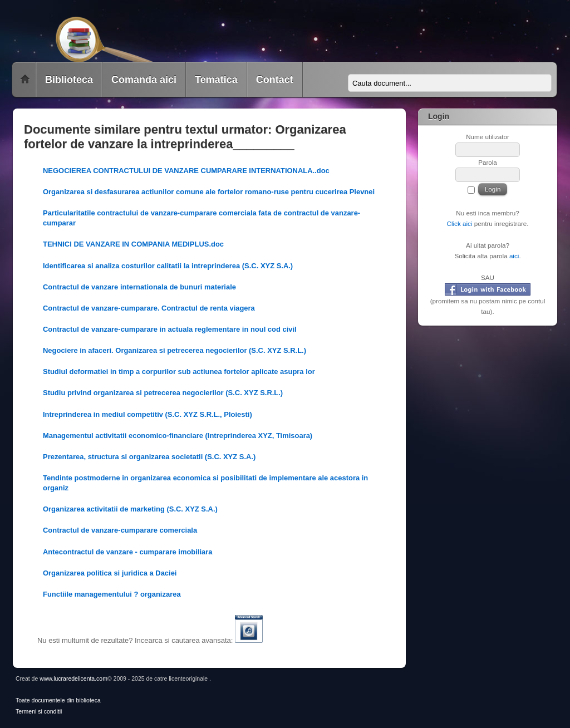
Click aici (459, 223)
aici (514, 256)
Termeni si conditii (39, 712)
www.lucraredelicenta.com (73, 679)
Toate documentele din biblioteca (58, 700)
